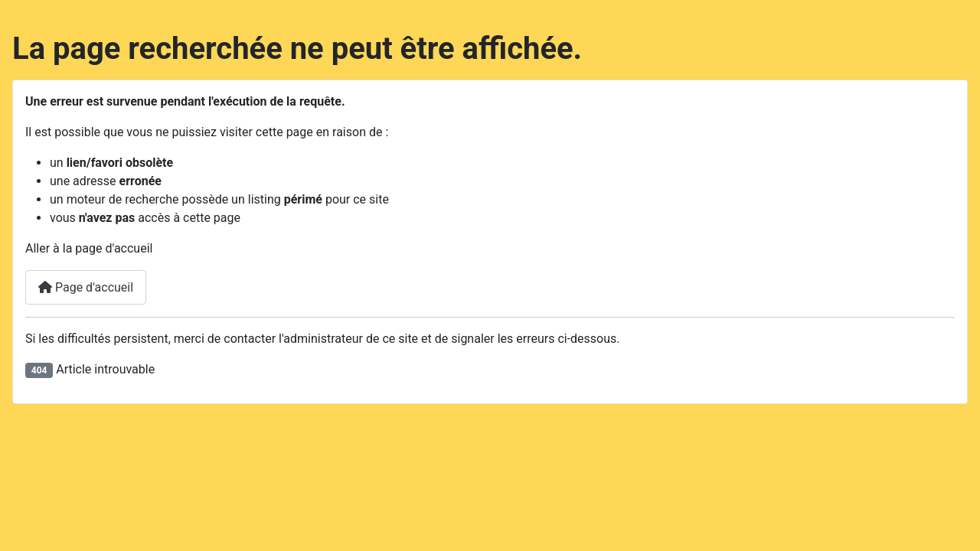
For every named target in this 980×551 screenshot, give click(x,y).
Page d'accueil (86, 287)
